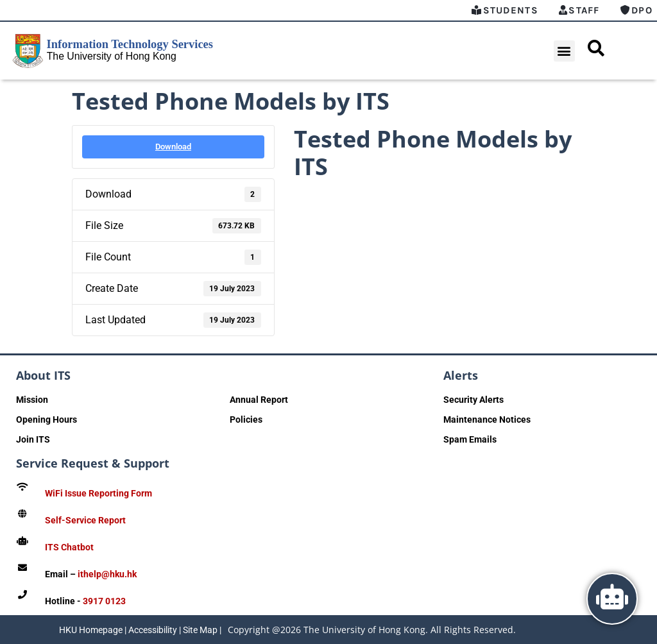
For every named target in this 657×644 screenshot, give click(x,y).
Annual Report (259, 400)
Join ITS (33, 439)
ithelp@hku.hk (107, 574)
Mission (32, 400)
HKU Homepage (91, 630)
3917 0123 (104, 601)
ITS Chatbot (69, 547)
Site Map (200, 630)
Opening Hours (47, 419)
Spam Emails (470, 439)
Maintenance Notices (487, 419)
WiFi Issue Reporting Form (98, 493)
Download (173, 147)
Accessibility (153, 630)
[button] (564, 51)
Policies (246, 419)
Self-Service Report (85, 520)
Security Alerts (474, 400)
